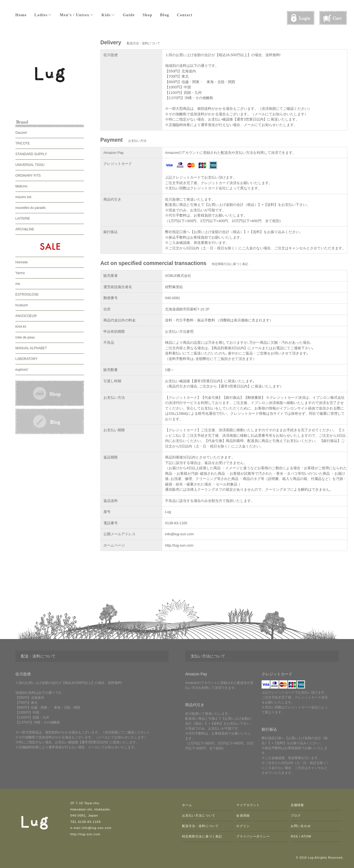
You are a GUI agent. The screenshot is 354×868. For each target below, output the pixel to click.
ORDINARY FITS (28, 176)
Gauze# (21, 133)
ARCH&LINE (25, 229)
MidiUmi (21, 186)
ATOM (306, 836)
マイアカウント (248, 805)
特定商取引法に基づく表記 (202, 836)
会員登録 (243, 815)
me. (18, 284)
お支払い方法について (199, 815)
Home (21, 15)
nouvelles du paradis (31, 208)
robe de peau (25, 337)
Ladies (43, 15)
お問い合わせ (301, 826)
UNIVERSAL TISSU (30, 165)
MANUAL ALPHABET (31, 348)
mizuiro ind (23, 197)
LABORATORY (27, 359)
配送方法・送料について (200, 826)
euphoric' (22, 370)
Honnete (22, 262)
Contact (185, 15)
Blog (165, 15)
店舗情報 (297, 805)
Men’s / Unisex (77, 15)
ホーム (187, 805)
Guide (129, 15)
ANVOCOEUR (26, 316)
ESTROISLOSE (27, 294)
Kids (108, 15)
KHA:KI (21, 327)
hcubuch (22, 305)
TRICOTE (23, 143)
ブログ (296, 815)
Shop (147, 15)
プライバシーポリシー (253, 836)
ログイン (243, 826)
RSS (294, 836)
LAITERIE (23, 219)
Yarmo (20, 273)
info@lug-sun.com (179, 534)
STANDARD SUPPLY (31, 154)
